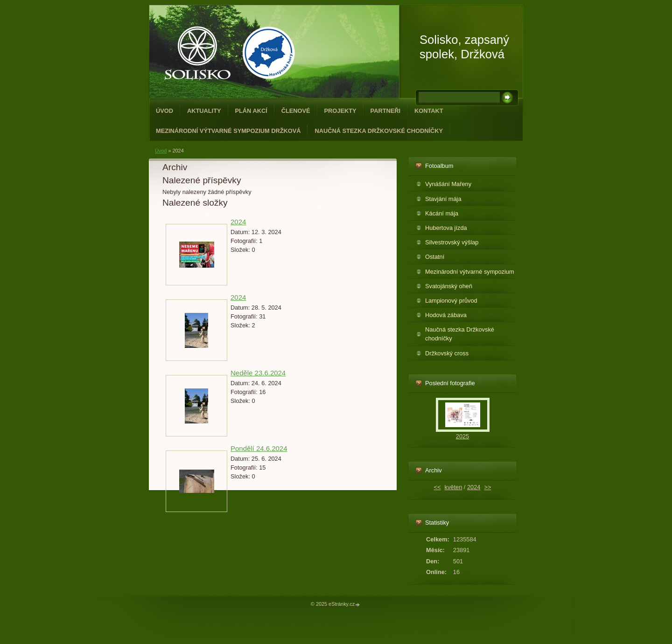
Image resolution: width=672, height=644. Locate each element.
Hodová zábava (446, 315)
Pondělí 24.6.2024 (259, 448)
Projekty (340, 111)
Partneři (385, 111)
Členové (296, 111)
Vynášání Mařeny (448, 184)
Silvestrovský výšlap (452, 242)
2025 (462, 436)
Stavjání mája (443, 199)
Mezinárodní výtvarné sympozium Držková (228, 131)
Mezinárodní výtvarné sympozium (470, 272)
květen (454, 487)
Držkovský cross (447, 353)
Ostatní (435, 257)
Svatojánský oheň (449, 286)
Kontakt (429, 111)
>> (487, 487)
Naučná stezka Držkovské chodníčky (379, 131)
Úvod (164, 111)
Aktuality (204, 111)
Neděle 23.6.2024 (258, 373)
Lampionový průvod (451, 301)
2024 (238, 222)
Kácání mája (442, 213)
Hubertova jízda (446, 228)
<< (437, 487)
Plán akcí (251, 111)
